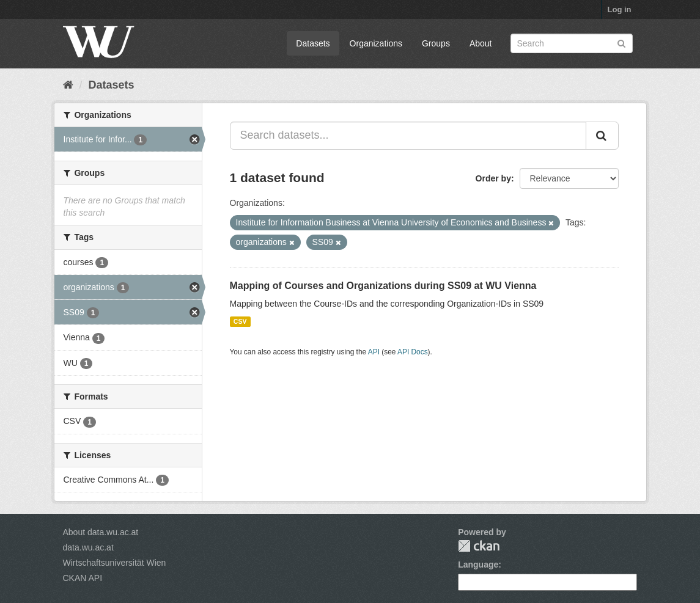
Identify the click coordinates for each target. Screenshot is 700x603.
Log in (620, 9)
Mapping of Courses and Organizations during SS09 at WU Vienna (383, 286)
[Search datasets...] (408, 136)
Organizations (376, 43)
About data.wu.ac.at (101, 532)
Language (478, 565)
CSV (240, 321)
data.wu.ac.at (88, 547)
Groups (436, 43)
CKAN (479, 546)
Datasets (313, 43)
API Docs (413, 352)
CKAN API (83, 578)
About (481, 43)
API (374, 352)
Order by (493, 178)
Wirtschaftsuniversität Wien (115, 563)
